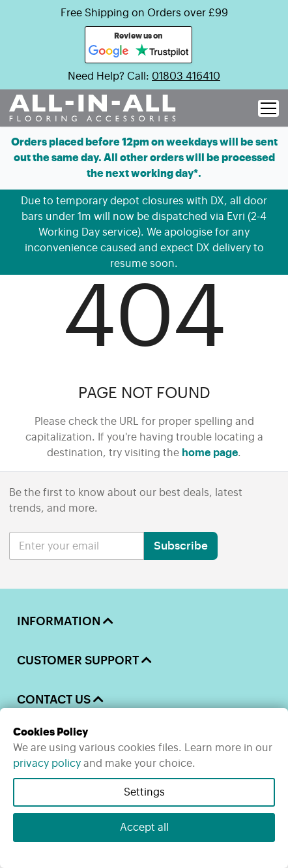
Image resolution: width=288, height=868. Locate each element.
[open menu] (268, 108)
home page (210, 453)
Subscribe (181, 546)
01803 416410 (186, 76)
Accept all (144, 828)
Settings (144, 792)
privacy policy (47, 764)
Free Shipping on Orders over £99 (144, 13)
